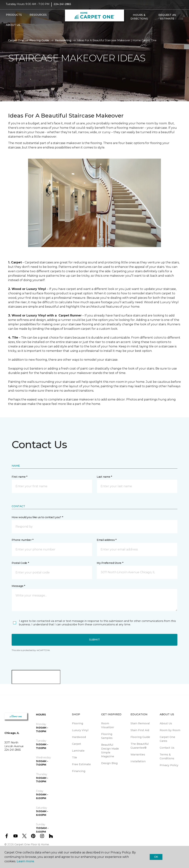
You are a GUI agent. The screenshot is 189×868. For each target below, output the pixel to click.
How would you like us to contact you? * (37, 517)
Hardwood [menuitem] (79, 737)
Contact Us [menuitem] (167, 748)
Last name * (104, 477)
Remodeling (63, 40)
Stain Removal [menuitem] (140, 723)
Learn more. (26, 861)
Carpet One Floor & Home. (32, 844)
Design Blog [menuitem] (109, 763)
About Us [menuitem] (166, 723)
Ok (156, 857)
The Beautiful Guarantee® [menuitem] (140, 746)
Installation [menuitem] (138, 761)
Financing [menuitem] (79, 771)
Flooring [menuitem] (78, 723)
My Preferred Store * (110, 563)
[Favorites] (133, 29)
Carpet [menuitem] (77, 744)
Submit (94, 640)
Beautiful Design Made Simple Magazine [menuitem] (110, 751)
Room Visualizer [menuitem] (108, 725)
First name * (19, 477)
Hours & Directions (139, 19)
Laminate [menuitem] (78, 751)
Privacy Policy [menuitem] (169, 765)
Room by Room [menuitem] (170, 730)
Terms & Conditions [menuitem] (167, 756)
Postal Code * (20, 563)
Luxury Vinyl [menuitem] (80, 730)
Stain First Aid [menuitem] (140, 730)
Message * (18, 586)
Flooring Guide (39, 40)
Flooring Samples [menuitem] (107, 736)
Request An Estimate (167, 19)
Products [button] (14, 17)
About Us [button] (13, 27)
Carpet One (16, 40)
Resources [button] (38, 17)
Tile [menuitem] (74, 757)
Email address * (107, 540)
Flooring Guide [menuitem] (140, 737)
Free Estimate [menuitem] (81, 764)
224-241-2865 (62, 7)
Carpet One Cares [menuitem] (167, 739)
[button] (128, 29)
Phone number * (22, 540)
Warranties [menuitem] (138, 755)
